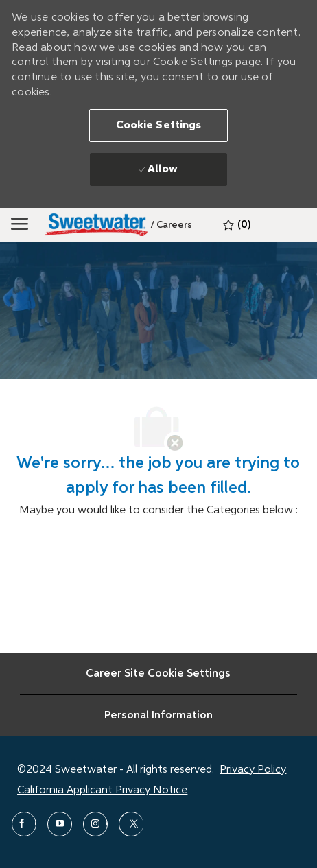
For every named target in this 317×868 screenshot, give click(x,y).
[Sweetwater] (96, 225)
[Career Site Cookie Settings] (158, 674)
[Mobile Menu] (20, 224)
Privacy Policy (253, 770)
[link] (171, 225)
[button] (159, 126)
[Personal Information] (158, 716)
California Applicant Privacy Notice (102, 790)
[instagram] (95, 824)
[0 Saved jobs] (237, 225)
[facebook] (24, 824)
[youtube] (60, 824)
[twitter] (131, 824)
